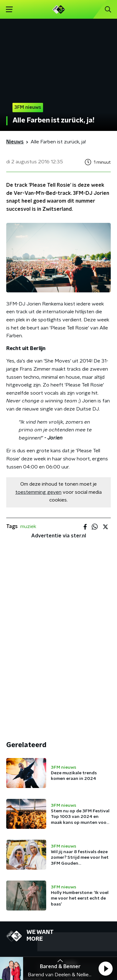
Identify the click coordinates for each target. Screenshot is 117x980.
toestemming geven (38, 492)
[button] (105, 968)
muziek (28, 526)
